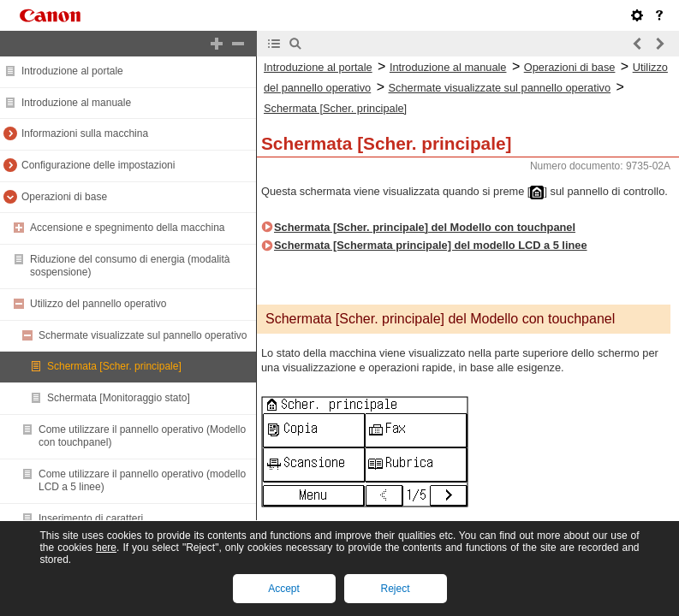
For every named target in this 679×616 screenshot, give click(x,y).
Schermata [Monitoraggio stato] (119, 398)
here (106, 548)
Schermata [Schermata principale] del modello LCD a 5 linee (431, 245)
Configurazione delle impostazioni (98, 165)
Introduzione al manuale (76, 103)
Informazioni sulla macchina (85, 133)
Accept (284, 589)
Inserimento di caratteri (91, 518)
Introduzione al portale (72, 71)
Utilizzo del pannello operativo (98, 304)
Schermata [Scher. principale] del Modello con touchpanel (425, 227)
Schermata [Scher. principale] (114, 366)
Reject (395, 589)
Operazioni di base (64, 197)
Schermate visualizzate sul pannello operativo (143, 335)
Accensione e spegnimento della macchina (127, 228)
